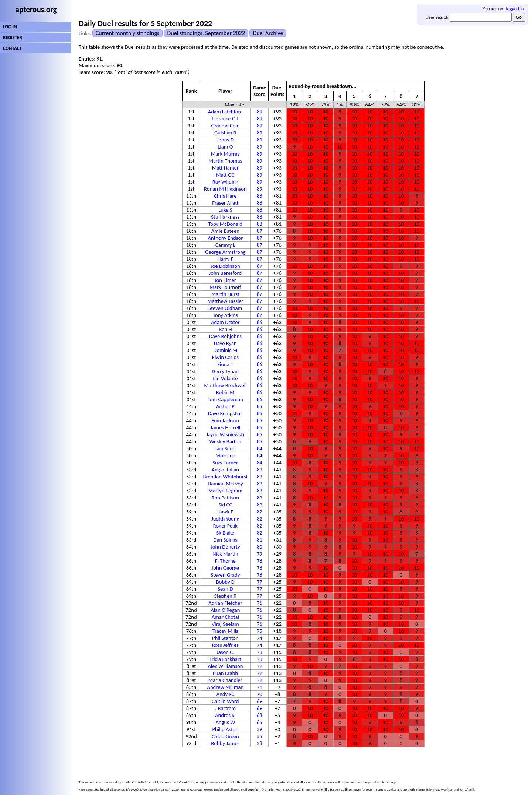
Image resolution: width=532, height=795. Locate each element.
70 (260, 694)
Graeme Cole (225, 126)
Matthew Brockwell (225, 385)
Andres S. (225, 715)
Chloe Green (225, 736)
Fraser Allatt (225, 203)
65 (260, 722)
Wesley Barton (225, 441)
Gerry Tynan (225, 371)
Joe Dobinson (225, 266)
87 (260, 231)
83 (260, 470)
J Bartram (226, 708)
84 (260, 448)
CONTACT (12, 48)
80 (260, 547)
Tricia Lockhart (225, 659)
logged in (515, 9)
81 (260, 540)
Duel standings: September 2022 (206, 33)
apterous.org (36, 10)
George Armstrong (225, 252)
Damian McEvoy (225, 484)
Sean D (225, 589)
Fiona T (225, 364)
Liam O (225, 147)
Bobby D (225, 582)
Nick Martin (225, 554)
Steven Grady (225, 575)
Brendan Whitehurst (226, 477)
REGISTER (13, 37)
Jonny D (226, 140)
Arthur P (225, 406)
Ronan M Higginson (225, 189)
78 (260, 561)
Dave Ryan (225, 343)
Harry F (225, 259)
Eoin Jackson (226, 420)
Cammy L (225, 245)
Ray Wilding (225, 182)
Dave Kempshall (225, 413)
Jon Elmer (225, 280)
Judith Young (225, 519)
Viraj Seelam (225, 624)
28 (260, 743)
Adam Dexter (225, 322)
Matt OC (225, 175)
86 (260, 322)
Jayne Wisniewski (225, 434)
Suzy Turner (225, 463)
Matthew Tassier (225, 301)
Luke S (225, 210)
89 (260, 112)
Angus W (225, 722)
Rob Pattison (225, 498)
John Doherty (225, 547)
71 (260, 687)
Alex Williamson (225, 666)
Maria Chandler (225, 680)
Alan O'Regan (225, 610)
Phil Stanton (225, 638)
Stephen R (225, 596)
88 (260, 196)
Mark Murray (225, 154)
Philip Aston (226, 729)
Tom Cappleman (225, 399)
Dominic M (225, 350)
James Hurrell (226, 427)
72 (260, 666)
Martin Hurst (225, 294)
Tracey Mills (225, 631)
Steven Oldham (226, 308)
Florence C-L (225, 119)
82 (260, 512)
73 (260, 652)
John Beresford (226, 273)
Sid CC (225, 505)
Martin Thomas (225, 161)
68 (260, 715)
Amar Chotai (225, 617)
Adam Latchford (225, 112)
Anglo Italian (225, 470)
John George (225, 568)
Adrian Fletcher (225, 603)
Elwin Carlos (225, 357)
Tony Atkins (225, 315)
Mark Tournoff (225, 287)
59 (260, 729)
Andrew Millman (225, 687)
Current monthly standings (127, 33)
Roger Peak (225, 526)
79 (260, 554)
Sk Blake (226, 533)
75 (260, 631)
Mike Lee (225, 455)
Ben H (225, 329)
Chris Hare (225, 196)
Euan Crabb (225, 673)
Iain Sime (225, 448)
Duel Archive (268, 33)
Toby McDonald (225, 224)
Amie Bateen (225, 231)
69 (260, 701)
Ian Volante (225, 378)
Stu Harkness (225, 217)
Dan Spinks (225, 540)
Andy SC (225, 694)
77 (260, 582)
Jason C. (225, 652)
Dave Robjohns (225, 336)
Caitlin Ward (225, 701)
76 (260, 603)
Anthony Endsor (225, 238)
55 (260, 736)
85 (260, 406)
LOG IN (10, 27)
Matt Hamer (225, 168)
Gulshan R (225, 133)
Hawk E (225, 512)
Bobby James (225, 743)
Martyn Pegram (225, 491)
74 (260, 638)
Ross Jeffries (225, 645)
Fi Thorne (225, 561)
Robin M (225, 392)
